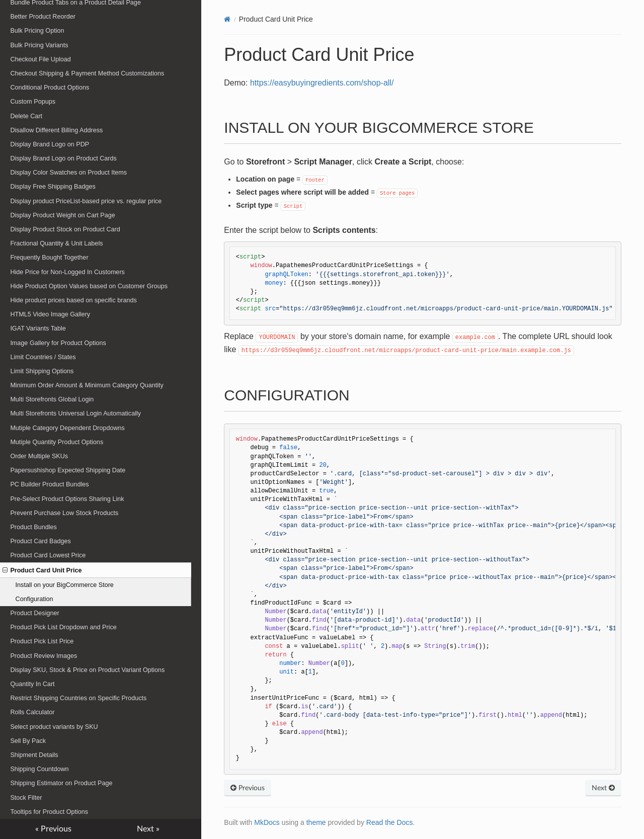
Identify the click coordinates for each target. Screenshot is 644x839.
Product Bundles (33, 527)
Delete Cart (26, 116)
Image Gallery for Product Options (58, 343)
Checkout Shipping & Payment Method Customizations (87, 73)
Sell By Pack (28, 741)
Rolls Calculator (32, 712)
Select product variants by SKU (54, 727)
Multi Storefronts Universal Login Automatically (75, 413)
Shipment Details (34, 755)
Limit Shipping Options (42, 371)
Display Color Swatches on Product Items (68, 173)
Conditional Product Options (50, 88)
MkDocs (267, 822)
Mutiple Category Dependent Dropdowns (67, 428)
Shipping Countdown (39, 769)
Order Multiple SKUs (39, 456)
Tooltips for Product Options (49, 812)
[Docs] (227, 19)
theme (316, 822)
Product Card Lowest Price (48, 555)
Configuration (34, 599)
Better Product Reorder (43, 17)
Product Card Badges (40, 541)
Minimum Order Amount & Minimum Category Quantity (87, 385)
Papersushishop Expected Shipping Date (68, 470)
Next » (148, 829)
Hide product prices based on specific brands (73, 300)
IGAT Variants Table (38, 328)
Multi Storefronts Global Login (52, 399)
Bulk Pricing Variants (39, 45)
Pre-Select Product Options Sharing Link (67, 499)
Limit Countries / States (43, 357)
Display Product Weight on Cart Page (62, 215)
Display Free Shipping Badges (53, 187)
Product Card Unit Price (42, 570)
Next (603, 788)
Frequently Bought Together (49, 258)
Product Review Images (44, 656)
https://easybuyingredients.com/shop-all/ (322, 83)
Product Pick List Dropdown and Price (63, 627)
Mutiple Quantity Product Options (57, 442)
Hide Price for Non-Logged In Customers (67, 272)
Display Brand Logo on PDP (50, 144)
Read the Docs (390, 822)
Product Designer (34, 613)
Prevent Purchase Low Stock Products (64, 513)
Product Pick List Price (42, 641)
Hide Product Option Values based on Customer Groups (89, 286)
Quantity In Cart (32, 684)
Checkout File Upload (40, 59)
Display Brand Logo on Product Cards (63, 158)
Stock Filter (26, 798)
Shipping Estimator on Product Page (61, 783)
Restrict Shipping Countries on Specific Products (78, 698)
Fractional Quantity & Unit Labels (56, 243)
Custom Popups (33, 102)
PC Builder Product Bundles (49, 484)
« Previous (53, 829)
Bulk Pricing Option (37, 31)
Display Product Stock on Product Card (65, 229)
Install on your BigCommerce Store (65, 585)
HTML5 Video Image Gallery (50, 314)
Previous (248, 788)
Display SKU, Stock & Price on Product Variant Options (87, 670)
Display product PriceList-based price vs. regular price (86, 201)
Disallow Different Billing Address (56, 130)
